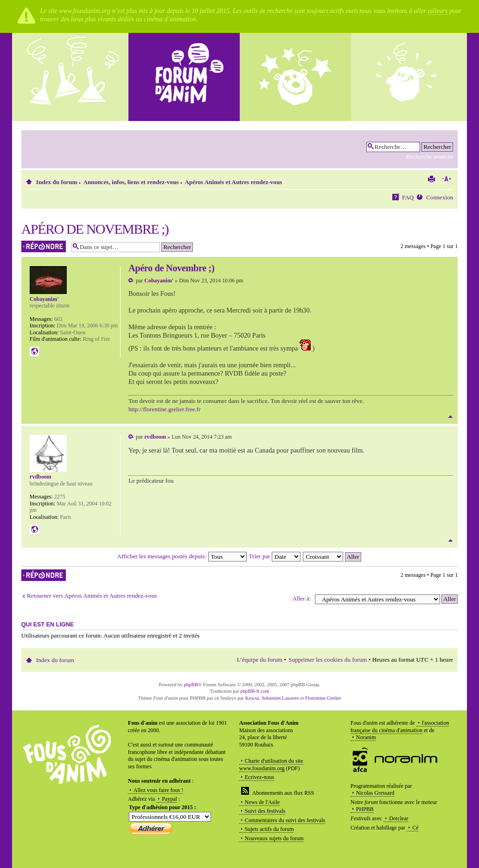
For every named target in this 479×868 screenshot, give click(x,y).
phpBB (191, 684)
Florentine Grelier (323, 698)
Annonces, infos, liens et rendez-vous (131, 182)
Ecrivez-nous (259, 777)
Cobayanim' (159, 281)
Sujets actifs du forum (269, 829)
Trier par (275, 556)
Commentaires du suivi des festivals (285, 820)
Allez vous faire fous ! (158, 790)
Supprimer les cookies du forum (328, 660)
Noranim (366, 737)
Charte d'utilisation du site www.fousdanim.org (271, 765)
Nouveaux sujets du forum (274, 838)
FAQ (408, 197)
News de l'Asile (262, 802)
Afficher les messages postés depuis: (182, 556)
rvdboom (155, 437)
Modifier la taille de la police (446, 179)
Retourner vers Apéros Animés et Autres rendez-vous (92, 596)
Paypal (169, 799)
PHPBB (365, 809)
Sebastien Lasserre (280, 698)
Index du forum (57, 182)
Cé (415, 828)
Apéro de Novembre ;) (95, 229)
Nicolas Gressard (375, 793)
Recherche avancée (430, 156)
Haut (450, 417)
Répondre (44, 246)
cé (217, 698)
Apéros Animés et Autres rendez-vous (233, 182)
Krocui (252, 698)
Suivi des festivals (265, 811)
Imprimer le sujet (431, 179)
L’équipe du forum (260, 660)
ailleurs (438, 11)
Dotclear (399, 818)
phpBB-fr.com (255, 691)
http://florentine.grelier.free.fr (165, 409)
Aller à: (302, 598)
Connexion (440, 197)
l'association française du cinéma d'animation (400, 727)
